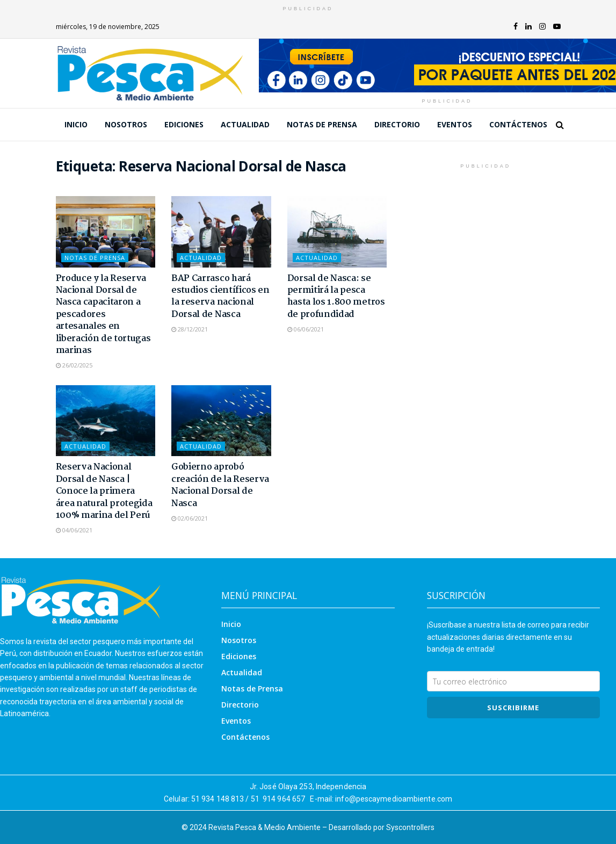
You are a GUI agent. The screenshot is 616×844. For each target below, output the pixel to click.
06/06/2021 (306, 329)
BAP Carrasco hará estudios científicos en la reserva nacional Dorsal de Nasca (220, 297)
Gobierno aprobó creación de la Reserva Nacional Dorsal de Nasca (220, 485)
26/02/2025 (74, 365)
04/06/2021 (74, 530)
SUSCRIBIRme (513, 708)
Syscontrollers (410, 827)
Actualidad (245, 124)
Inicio (76, 124)
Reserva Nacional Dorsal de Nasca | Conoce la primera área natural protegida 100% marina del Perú (104, 491)
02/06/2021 (190, 518)
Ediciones (184, 124)
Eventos (455, 124)
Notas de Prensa (322, 124)
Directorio (397, 124)
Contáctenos (518, 124)
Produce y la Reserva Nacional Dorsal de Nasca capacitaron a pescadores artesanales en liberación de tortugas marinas (103, 315)
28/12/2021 (190, 329)
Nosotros (126, 124)
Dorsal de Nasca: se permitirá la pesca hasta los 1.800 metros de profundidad (336, 297)
